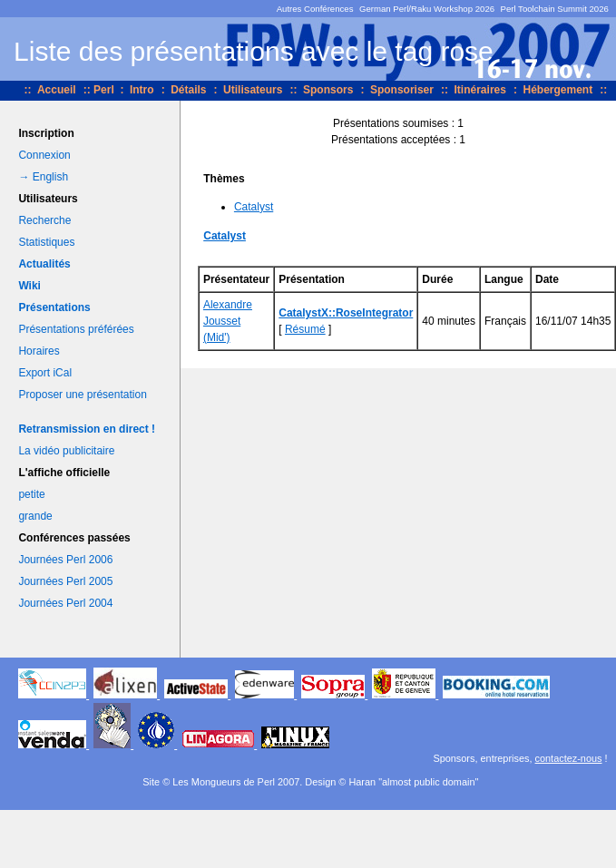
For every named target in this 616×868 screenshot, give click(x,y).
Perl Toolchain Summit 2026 (555, 9)
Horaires (39, 351)
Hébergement (557, 90)
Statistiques (46, 242)
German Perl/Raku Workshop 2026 (427, 9)
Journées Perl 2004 (65, 603)
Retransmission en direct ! (87, 429)
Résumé (305, 329)
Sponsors (328, 90)
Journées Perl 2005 (65, 581)
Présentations (54, 307)
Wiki (29, 286)
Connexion (44, 155)
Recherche (44, 220)
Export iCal (45, 373)
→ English (43, 177)
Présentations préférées (76, 329)
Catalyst (254, 207)
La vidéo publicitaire (66, 451)
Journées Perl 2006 (65, 560)
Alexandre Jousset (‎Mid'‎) (228, 321)
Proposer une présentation (82, 395)
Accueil (57, 90)
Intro (142, 90)
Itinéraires (480, 90)
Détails (188, 90)
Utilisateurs (253, 90)
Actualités (44, 264)
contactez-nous (569, 758)
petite (31, 494)
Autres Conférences (315, 9)
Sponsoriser (402, 90)
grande (35, 516)
